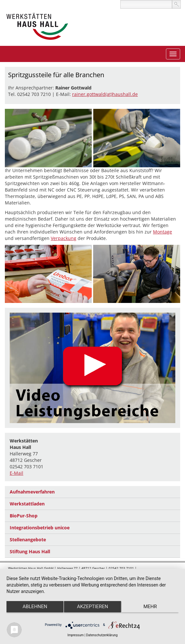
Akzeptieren (92, 607)
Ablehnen (35, 607)
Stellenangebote (28, 540)
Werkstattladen (27, 504)
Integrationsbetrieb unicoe (40, 528)
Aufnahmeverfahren (32, 492)
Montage (163, 232)
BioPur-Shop (24, 516)
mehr (150, 607)
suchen (176, 4)
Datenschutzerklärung (102, 635)
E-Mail (16, 473)
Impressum (75, 635)
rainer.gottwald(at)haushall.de (105, 94)
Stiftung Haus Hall (30, 551)
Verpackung (64, 238)
